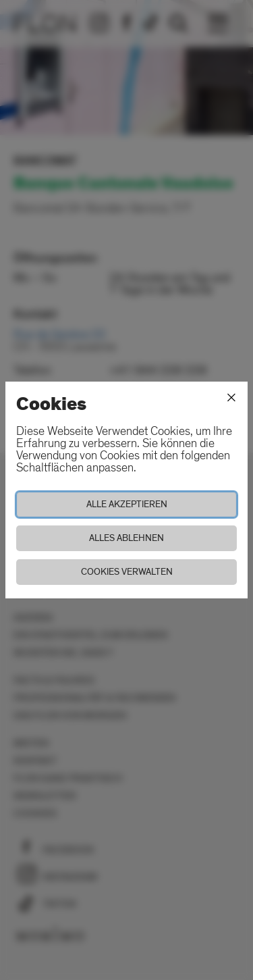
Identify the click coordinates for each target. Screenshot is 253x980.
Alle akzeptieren (127, 504)
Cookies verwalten (127, 572)
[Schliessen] (231, 398)
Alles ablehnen (126, 538)
